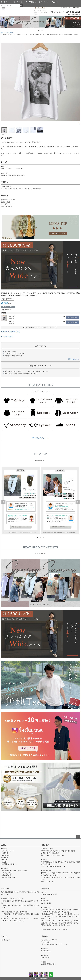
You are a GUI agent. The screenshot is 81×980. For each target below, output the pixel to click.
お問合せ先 (45, 888)
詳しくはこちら (74, 359)
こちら (51, 855)
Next (78, 23)
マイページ (43, 2)
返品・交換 (5, 888)
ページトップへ (78, 837)
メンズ (4, 2)
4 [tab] (43, 30)
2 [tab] (40, 30)
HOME (2, 33)
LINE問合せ (31, 2)
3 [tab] (41, 30)
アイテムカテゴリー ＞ (40, 438)
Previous (3, 23)
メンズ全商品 (10, 33)
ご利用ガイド (5, 940)
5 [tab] (44, 538)
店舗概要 (45, 936)
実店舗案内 (77, 7)
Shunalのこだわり (66, 7)
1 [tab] (38, 30)
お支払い (4, 845)
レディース (18, 2)
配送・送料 (45, 845)
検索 (21, 5)
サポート (4, 936)
